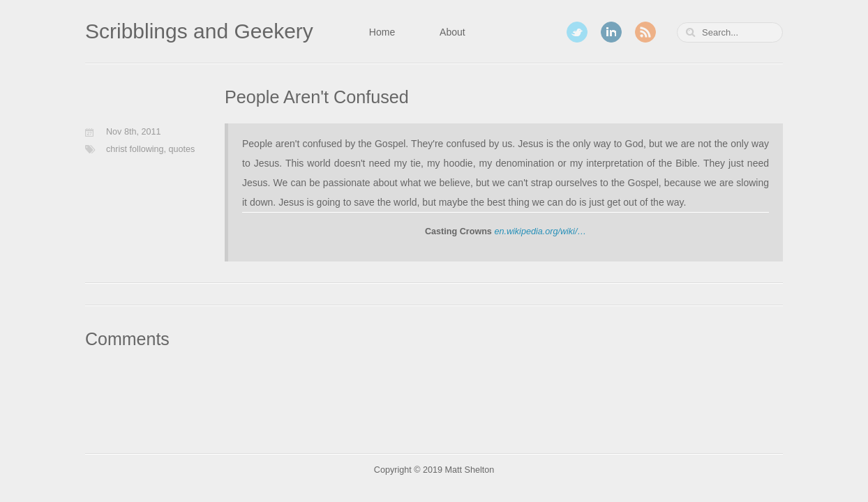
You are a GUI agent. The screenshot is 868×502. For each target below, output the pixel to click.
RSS (645, 32)
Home (382, 32)
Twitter (577, 32)
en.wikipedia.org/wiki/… (540, 231)
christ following (135, 149)
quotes (182, 149)
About (452, 32)
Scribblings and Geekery (199, 31)
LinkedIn (611, 32)
